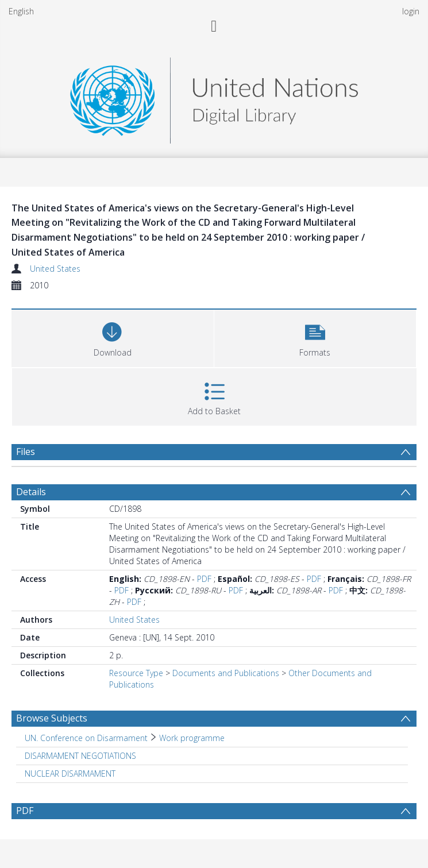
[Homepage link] (214, 97)
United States (55, 269)
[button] (315, 337)
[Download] (113, 337)
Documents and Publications (226, 673)
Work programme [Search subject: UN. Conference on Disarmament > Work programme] (192, 738)
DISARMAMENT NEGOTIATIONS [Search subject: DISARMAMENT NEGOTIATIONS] (80, 756)
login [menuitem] (411, 11)
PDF (204, 579)
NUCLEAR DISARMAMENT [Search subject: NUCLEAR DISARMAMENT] (70, 774)
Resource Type (136, 673)
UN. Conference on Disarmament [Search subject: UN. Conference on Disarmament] (86, 738)
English (21, 11)
